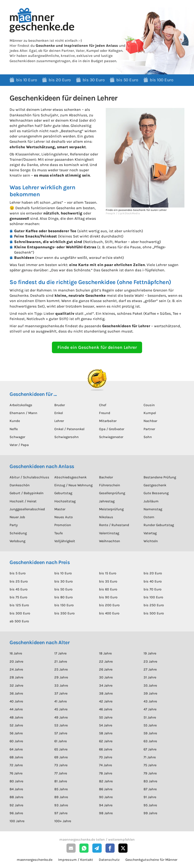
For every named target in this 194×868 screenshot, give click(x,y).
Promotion (63, 525)
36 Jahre (16, 693)
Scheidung (18, 533)
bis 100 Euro (153, 597)
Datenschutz (109, 860)
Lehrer (59, 421)
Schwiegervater (111, 437)
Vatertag (150, 533)
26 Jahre (106, 669)
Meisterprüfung (111, 509)
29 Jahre (61, 677)
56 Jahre (16, 733)
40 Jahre (16, 701)
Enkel (59, 413)
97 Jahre (61, 813)
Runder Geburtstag (159, 525)
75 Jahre (150, 765)
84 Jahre (16, 789)
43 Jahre (150, 701)
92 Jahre (16, 805)
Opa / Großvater (112, 429)
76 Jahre (16, 773)
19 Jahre (150, 653)
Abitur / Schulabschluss (29, 477)
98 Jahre (106, 813)
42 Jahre (106, 701)
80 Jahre (16, 781)
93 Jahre (61, 805)
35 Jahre (150, 686)
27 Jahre (150, 669)
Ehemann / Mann (23, 413)
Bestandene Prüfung (160, 477)
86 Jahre (106, 789)
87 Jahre (150, 789)
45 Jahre (61, 709)
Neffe (14, 429)
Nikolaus (106, 517)
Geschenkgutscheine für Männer (151, 860)
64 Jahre (16, 749)
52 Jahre (16, 725)
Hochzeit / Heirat (23, 501)
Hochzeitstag (65, 501)
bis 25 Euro (19, 581)
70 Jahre (106, 757)
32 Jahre (16, 686)
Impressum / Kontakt (76, 860)
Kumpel (150, 413)
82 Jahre (106, 781)
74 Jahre (105, 765)
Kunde (15, 421)
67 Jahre (150, 749)
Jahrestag (107, 501)
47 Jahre (150, 709)
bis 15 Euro (108, 573)
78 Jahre (106, 773)
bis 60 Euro (108, 589)
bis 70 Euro (152, 589)
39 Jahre (150, 693)
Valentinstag (109, 533)
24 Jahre (16, 669)
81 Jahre (61, 781)
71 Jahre (150, 757)
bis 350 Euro (64, 613)
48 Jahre (16, 717)
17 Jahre (60, 653)
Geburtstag (63, 493)
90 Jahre (106, 797)
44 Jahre (16, 709)
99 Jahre (150, 813)
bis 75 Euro (18, 597)
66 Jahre (106, 749)
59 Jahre (150, 733)
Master (60, 509)
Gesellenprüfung (112, 493)
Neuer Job (17, 517)
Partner (149, 429)
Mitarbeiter (108, 421)
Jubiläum (151, 501)
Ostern (149, 517)
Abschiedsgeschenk (70, 477)
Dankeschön (20, 485)
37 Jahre (61, 693)
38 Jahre (106, 693)
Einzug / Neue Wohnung (73, 485)
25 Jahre (61, 669)
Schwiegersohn (67, 437)
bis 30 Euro (64, 581)
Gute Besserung (156, 493)
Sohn (148, 437)
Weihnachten (110, 541)
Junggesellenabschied (27, 509)
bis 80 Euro (64, 597)
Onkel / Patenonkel (69, 429)
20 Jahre (16, 662)
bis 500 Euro (154, 613)
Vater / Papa (19, 445)
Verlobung (17, 541)
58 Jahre (106, 733)
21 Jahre (61, 662)
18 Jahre (105, 653)
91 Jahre (150, 797)
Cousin (149, 405)
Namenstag (153, 509)
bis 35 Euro (108, 581)
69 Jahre (61, 757)
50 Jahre (106, 717)
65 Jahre (61, 749)
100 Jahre (17, 821)
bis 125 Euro (19, 605)
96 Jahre (16, 813)
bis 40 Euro (153, 581)
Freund (105, 413)
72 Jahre (16, 765)
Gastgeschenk (155, 485)
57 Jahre (61, 733)
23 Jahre (150, 662)
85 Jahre (61, 789)
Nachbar (150, 421)
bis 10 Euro (63, 573)
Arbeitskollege (21, 405)
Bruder (60, 405)
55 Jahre (150, 725)
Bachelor (106, 477)
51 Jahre (150, 717)
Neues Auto (64, 517)
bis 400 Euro (109, 613)
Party (14, 525)
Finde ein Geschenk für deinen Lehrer (97, 347)
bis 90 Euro (108, 597)
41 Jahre (61, 701)
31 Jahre (150, 677)
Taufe (58, 533)
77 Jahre (61, 773)
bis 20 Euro (153, 573)
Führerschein (110, 485)
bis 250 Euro (154, 605)
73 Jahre (61, 765)
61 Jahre (61, 741)
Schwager (17, 437)
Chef (103, 405)
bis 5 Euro (18, 573)
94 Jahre (106, 805)
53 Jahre (61, 725)
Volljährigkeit (65, 541)
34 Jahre (106, 686)
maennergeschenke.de (35, 860)
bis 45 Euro (19, 589)
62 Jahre (106, 741)
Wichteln (151, 541)
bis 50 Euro (63, 589)
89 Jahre (61, 797)
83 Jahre (150, 781)
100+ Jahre (63, 821)
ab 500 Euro (19, 621)
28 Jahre (16, 677)
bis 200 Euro (109, 605)
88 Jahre (16, 797)
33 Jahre (61, 686)
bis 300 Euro (20, 613)
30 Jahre (106, 677)
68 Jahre (16, 757)
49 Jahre (61, 717)
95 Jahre (150, 805)
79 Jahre (150, 773)
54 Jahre (106, 725)
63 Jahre (150, 741)
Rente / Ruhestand (114, 525)
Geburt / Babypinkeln (27, 493)
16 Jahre (16, 653)
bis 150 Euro (64, 605)
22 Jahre (106, 662)
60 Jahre (16, 741)
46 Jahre (106, 709)
